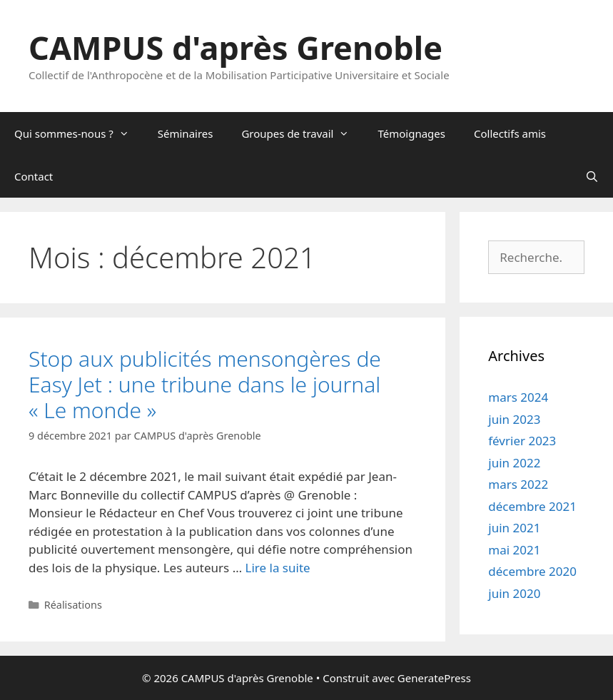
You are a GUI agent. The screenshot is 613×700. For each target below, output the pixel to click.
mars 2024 (518, 397)
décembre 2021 (532, 506)
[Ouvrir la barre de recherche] (592, 176)
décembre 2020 (532, 571)
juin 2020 (514, 593)
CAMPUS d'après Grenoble (235, 47)
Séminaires (186, 133)
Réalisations (73, 605)
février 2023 (522, 441)
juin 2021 (514, 528)
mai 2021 (514, 550)
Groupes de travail (302, 133)
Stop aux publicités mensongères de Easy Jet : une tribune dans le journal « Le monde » (205, 384)
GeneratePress (434, 678)
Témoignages (411, 133)
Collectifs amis (510, 133)
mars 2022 (518, 484)
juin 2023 (514, 419)
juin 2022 (514, 463)
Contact (34, 176)
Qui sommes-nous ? (79, 133)
